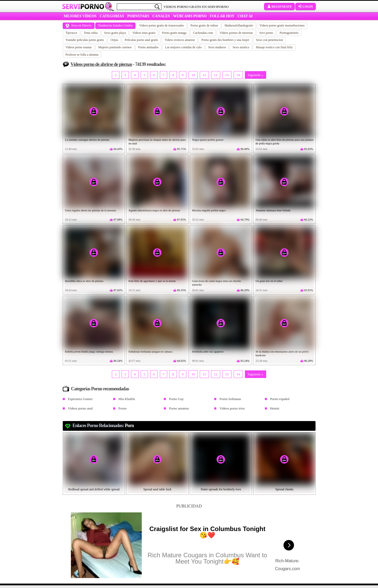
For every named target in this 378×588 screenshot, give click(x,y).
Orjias (114, 40)
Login (306, 7)
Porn (129, 426)
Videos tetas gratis (144, 33)
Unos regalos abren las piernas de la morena (91, 210)
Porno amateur (179, 408)
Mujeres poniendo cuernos (115, 47)
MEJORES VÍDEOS (80, 16)
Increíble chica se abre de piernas (84, 281)
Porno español (280, 399)
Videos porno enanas (79, 47)
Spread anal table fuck (157, 489)
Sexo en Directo (79, 25)
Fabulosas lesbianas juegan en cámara (151, 351)
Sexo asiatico (241, 47)
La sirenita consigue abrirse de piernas (87, 140)
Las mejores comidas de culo (183, 47)
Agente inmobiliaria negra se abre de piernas (154, 210)
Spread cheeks (284, 489)
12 (216, 75)
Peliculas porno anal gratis (141, 40)
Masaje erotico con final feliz (274, 47)
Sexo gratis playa (115, 33)
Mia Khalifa (127, 399)
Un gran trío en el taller (269, 281)
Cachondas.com (203, 33)
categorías (112, 16)
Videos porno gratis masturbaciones (282, 25)
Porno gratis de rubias (204, 25)
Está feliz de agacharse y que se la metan (152, 281)
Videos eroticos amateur (180, 40)
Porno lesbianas (230, 399)
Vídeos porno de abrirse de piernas (101, 64)
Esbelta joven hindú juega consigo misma (89, 351)
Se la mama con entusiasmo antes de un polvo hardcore (282, 353)
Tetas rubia (91, 33)
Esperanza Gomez (80, 399)
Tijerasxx (72, 33)
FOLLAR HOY (222, 16)
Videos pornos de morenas (236, 33)
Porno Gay (176, 399)
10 (193, 75)
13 (227, 75)
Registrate (279, 7)
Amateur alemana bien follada (273, 210)
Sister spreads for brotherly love (221, 489)
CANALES (161, 16)
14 (238, 75)
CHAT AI (245, 16)
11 (204, 75)
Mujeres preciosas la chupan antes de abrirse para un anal (157, 141)
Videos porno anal (80, 408)
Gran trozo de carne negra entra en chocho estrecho (217, 283)
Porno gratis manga (174, 33)
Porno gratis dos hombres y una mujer (225, 40)
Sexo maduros (217, 47)
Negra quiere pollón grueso (208, 140)
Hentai (275, 408)
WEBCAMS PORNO (190, 16)
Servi (83, 6)
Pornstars (138, 16)
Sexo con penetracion (269, 40)
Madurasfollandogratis (239, 25)
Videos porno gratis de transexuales (162, 25)
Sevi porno (266, 33)
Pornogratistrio (289, 33)
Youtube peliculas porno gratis (85, 40)
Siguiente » (256, 75)
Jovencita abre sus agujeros (208, 351)
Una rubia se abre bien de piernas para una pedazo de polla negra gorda (285, 141)
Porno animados (148, 47)
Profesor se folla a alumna (82, 55)
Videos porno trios (232, 408)
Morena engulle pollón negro (209, 210)
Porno (122, 408)
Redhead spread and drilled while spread (94, 489)
